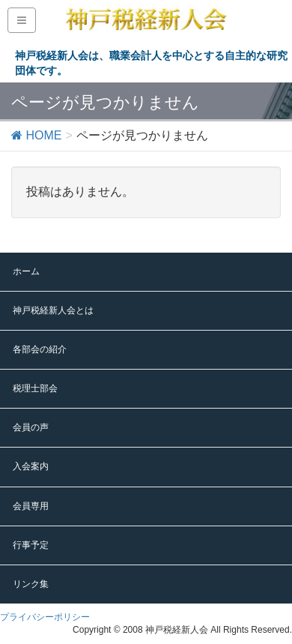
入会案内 (31, 466)
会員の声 (31, 427)
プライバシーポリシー (45, 617)
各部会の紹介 (40, 349)
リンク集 (31, 584)
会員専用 (31, 506)
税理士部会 (35, 388)
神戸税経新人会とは (53, 310)
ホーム (26, 271)
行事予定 (31, 545)
